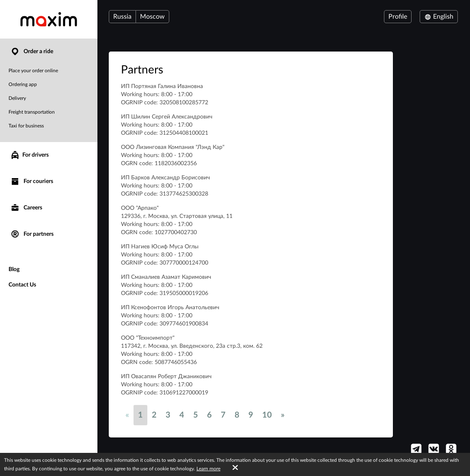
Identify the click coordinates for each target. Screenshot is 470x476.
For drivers (29, 155)
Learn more (208, 469)
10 (267, 415)
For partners (32, 234)
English (439, 17)
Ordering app (23, 84)
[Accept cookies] (235, 468)
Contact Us (22, 285)
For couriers (32, 182)
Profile (398, 17)
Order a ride (32, 52)
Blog (14, 269)
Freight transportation (32, 112)
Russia (122, 17)
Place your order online (33, 71)
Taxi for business (26, 126)
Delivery (17, 98)
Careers (26, 208)
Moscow (152, 17)
